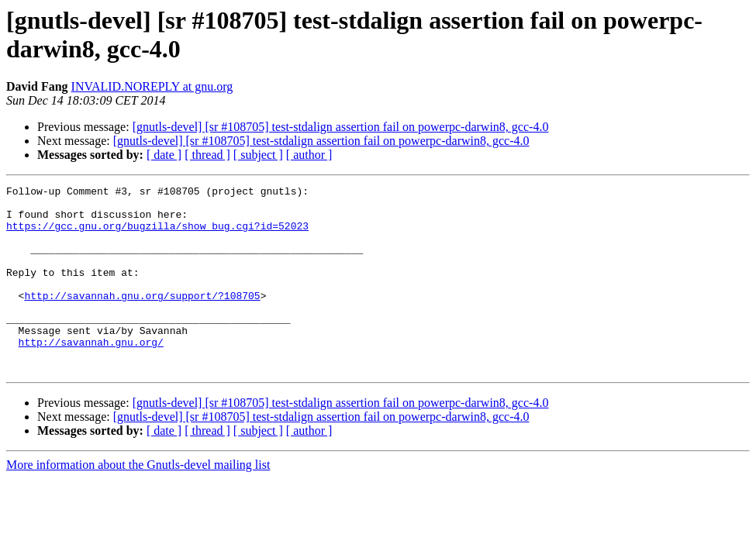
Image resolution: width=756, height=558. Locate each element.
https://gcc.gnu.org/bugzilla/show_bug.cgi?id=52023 (157, 235)
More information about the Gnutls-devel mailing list (138, 502)
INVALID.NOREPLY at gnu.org (152, 86)
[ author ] (309, 155)
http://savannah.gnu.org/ (91, 374)
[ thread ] (207, 155)
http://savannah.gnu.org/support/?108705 (142, 319)
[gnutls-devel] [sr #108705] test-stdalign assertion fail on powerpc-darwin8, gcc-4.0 (341, 127)
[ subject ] (258, 155)
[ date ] (164, 155)
